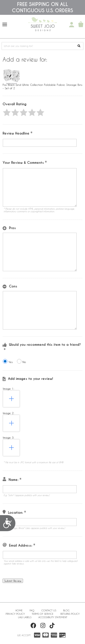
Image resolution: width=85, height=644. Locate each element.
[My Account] (72, 25)
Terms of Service (43, 614)
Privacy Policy (15, 614)
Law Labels (25, 617)
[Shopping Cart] (81, 25)
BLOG (66, 610)
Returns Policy (70, 614)
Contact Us (49, 610)
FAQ (32, 610)
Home (19, 610)
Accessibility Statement (53, 617)
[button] (7, 112)
